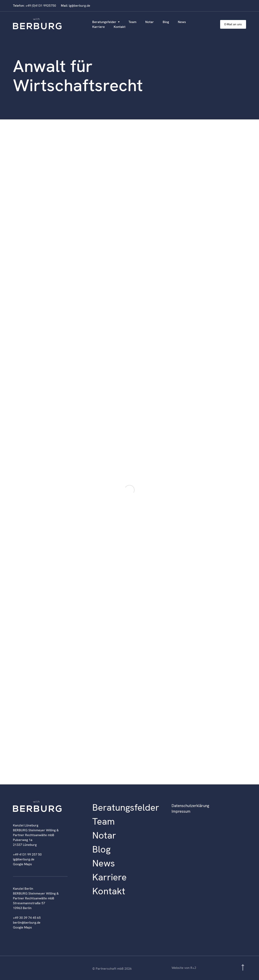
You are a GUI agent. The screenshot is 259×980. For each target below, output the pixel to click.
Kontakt (120, 27)
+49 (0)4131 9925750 (41, 6)
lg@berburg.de (80, 6)
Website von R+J (184, 968)
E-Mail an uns (233, 24)
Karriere (99, 27)
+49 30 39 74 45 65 (27, 918)
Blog (166, 22)
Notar (150, 22)
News (182, 22)
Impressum (181, 811)
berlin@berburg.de (27, 923)
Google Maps (22, 864)
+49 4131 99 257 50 (27, 854)
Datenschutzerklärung (190, 806)
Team (132, 22)
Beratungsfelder (104, 22)
